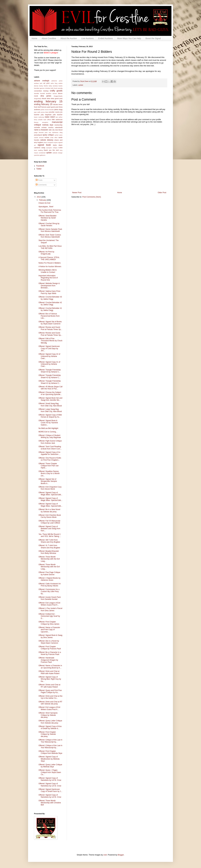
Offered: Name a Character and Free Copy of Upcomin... (49, 630)
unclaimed (42, 153)
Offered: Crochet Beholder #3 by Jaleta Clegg (50, 298)
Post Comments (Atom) (92, 197)
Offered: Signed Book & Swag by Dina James (50, 636)
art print (47, 83)
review (47, 137)
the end (56, 150)
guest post (55, 107)
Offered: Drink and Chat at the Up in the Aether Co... (50, 697)
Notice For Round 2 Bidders (50, 263)
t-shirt (60, 148)
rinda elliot (54, 138)
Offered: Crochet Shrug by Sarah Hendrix (49, 225)
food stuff (37, 107)
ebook (44, 98)
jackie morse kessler (47, 110)
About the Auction (69, 38)
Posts (39, 180)
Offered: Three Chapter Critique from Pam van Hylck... (49, 466)
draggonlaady (58, 96)
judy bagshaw (46, 115)
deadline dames (51, 93)
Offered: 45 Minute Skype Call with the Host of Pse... (50, 388)
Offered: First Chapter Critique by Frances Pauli (50, 648)
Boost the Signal (153, 38)
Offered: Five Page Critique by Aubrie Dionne (49, 573)
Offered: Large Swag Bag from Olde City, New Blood (50, 410)
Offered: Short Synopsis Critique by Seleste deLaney (48, 715)
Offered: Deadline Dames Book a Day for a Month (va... (49, 474)
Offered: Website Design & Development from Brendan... (49, 286)
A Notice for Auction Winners (50, 267)
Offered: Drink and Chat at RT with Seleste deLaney (50, 703)
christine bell (49, 88)
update (81, 85)
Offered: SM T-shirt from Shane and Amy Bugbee (49, 541)
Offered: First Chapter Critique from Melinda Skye (50, 752)
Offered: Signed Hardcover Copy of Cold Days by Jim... (49, 348)
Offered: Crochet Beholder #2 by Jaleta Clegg (50, 304)
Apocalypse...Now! (46, 207)
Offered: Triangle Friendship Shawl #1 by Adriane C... (50, 382)
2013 (39, 197)
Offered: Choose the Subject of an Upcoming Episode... (50, 393)
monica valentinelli (55, 127)
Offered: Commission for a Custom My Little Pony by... (49, 592)
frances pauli (46, 107)
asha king (54, 83)
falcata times (58, 104)
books (60, 86)
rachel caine (58, 135)
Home (34, 38)
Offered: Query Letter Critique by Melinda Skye (50, 766)
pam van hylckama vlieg (54, 132)
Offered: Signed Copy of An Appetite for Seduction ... (49, 453)
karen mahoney (39, 117)
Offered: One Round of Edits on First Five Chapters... (50, 459)
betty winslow (53, 86)
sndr (105, 855)
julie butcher (58, 115)
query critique (48, 135)
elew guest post (57, 98)
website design (57, 153)
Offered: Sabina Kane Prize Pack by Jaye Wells (49, 292)
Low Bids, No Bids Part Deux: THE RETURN (50, 247)
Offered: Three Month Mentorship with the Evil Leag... (49, 559)
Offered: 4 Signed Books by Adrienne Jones (50, 579)
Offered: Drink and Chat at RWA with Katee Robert (49, 672)
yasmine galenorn (40, 155)
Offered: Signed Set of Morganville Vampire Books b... (48, 481)
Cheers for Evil (44, 203)
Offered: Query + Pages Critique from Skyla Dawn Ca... (50, 772)
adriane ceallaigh (42, 81)
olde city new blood (55, 130)
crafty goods (56, 91)
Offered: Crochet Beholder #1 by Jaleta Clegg (50, 309)
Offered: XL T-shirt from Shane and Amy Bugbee (49, 546)
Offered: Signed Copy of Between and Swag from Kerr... (49, 529)
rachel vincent (39, 138)
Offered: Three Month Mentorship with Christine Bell (50, 803)
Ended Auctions (105, 38)
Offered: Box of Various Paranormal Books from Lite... (49, 316)
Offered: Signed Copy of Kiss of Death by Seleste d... (50, 727)
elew (48, 98)
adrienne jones (57, 81)
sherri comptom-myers (51, 142)
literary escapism (41, 122)
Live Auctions (88, 38)
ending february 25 (43, 104)
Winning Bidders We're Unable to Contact (48, 271)
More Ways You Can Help (129, 38)
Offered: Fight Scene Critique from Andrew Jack (50, 442)
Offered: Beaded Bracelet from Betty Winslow (49, 552)
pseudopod (38, 135)
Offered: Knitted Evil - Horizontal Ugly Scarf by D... (49, 616)
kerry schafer (38, 120)
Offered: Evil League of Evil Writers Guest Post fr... (49, 604)
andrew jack (38, 83)
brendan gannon (39, 88)
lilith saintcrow (57, 120)
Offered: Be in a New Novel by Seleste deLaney (49, 510)
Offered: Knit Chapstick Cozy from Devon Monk (50, 488)
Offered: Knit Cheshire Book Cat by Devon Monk (50, 516)
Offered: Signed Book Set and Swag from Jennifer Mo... (50, 399)
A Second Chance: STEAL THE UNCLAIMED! (49, 258)
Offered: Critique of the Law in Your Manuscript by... (50, 741)
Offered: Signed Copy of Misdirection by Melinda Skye (49, 759)
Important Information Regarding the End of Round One (48, 278)
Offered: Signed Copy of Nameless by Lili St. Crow (50, 779)
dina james (46, 96)
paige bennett (39, 132)
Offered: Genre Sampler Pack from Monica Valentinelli (50, 230)
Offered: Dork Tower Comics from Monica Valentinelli (50, 236)
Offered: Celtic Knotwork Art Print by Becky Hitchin (50, 585)
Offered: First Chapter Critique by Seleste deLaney (47, 734)
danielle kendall (39, 93)
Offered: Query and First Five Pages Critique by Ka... (50, 691)
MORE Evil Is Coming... (48, 432)
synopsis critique (52, 148)
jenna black (45, 112)
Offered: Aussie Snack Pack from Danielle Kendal (50, 598)
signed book (44, 145)
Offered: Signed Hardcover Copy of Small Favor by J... (50, 790)
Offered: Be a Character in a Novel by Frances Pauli (50, 653)
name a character (41, 130)
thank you (48, 150)
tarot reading (38, 150)
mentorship (58, 125)
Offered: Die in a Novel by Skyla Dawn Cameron (49, 642)
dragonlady (38, 99)
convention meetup (41, 91)
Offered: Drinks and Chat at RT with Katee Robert (49, 686)
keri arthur (59, 117)
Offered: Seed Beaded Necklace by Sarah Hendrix (47, 218)
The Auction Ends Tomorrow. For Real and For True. (50, 211)
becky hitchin (43, 86)
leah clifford (47, 120)
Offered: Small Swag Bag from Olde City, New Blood (50, 405)
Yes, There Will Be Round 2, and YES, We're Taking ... (50, 535)
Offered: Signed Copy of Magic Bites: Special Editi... (50, 494)
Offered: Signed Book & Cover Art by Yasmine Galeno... (48, 423)
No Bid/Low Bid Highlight (48, 428)
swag (43, 148)
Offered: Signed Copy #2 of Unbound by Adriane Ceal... (49, 356)
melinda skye (48, 125)
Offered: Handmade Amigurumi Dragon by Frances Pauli (48, 660)
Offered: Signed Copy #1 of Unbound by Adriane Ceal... (49, 364)
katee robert (50, 117)
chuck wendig (58, 88)
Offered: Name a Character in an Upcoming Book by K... (50, 667)
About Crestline (49, 38)
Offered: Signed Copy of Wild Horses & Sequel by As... (50, 416)
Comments (41, 185)
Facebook (40, 166)
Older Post (162, 193)
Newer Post (77, 193)
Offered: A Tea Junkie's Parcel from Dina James (50, 609)
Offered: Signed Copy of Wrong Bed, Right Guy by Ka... (50, 679)
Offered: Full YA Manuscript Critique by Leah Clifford (49, 522)
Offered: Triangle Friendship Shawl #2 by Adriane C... (50, 376)
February (43, 200)
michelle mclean (40, 127)
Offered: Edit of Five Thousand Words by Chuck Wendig (50, 341)
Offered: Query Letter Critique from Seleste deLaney (50, 722)
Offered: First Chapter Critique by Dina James (49, 623)
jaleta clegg (58, 110)
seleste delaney (47, 140)
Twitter (39, 169)
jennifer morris (55, 112)
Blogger (121, 855)
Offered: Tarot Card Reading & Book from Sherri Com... (50, 448)
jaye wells (37, 112)
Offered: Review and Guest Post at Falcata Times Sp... (50, 328)
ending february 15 (48, 101)
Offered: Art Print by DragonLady (46, 253)
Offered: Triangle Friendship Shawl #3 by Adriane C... (50, 371)
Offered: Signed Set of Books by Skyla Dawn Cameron (50, 323)
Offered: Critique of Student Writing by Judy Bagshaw (50, 436)
